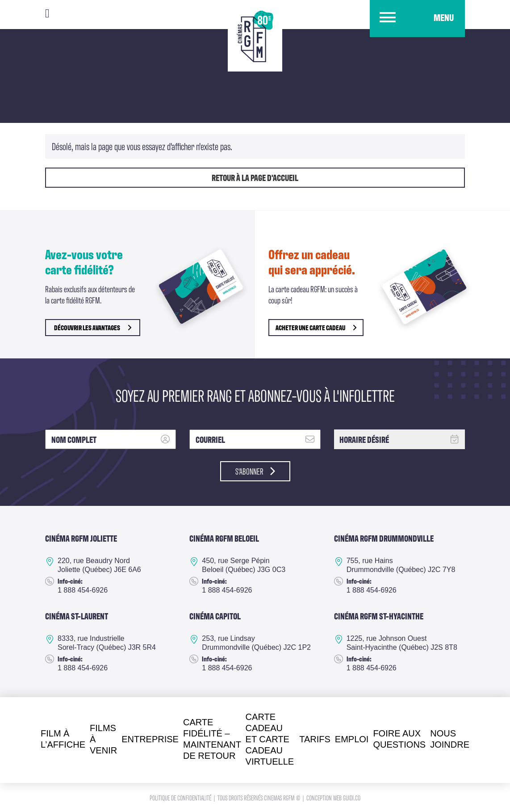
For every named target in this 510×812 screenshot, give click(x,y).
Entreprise (150, 739)
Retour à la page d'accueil (255, 177)
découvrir (93, 327)
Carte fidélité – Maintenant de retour (212, 739)
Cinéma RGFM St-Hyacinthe (379, 616)
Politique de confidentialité (181, 797)
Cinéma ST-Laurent (77, 616)
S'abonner (255, 471)
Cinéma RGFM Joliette (81, 538)
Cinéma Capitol (215, 616)
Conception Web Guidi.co (333, 797)
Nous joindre (450, 739)
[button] (417, 19)
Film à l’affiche (63, 739)
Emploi (352, 739)
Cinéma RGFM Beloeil (224, 538)
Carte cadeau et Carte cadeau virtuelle (270, 739)
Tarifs (315, 739)
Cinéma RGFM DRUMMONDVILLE (384, 538)
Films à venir (103, 739)
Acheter (316, 327)
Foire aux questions (399, 739)
